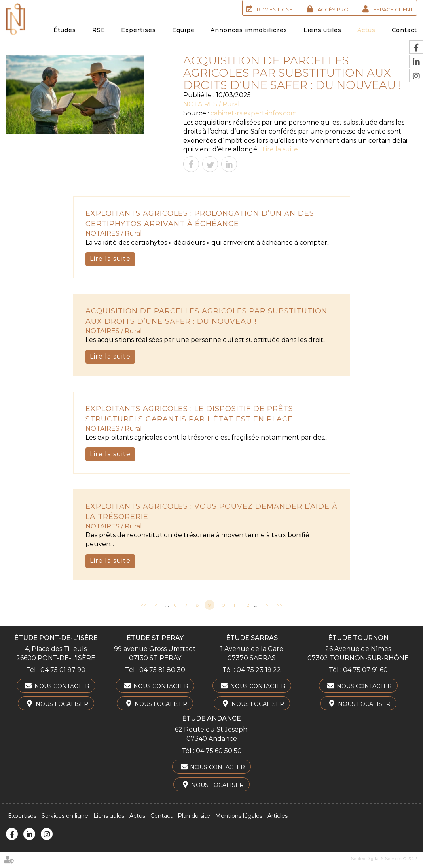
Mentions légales (239, 816)
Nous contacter (62, 686)
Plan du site (194, 816)
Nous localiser (62, 704)
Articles (278, 816)
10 (223, 605)
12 (247, 605)
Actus (366, 30)
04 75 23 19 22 (259, 670)
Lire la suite (280, 149)
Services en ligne (65, 816)
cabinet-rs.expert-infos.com (254, 113)
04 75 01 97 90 (63, 670)
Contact (404, 30)
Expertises (138, 30)
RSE (99, 30)
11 (235, 605)
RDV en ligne (275, 9)
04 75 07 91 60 (365, 670)
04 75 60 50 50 (219, 751)
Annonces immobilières (249, 30)
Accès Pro (333, 9)
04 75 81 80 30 (162, 670)
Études (65, 30)
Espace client (393, 9)
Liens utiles (322, 30)
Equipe (183, 30)
